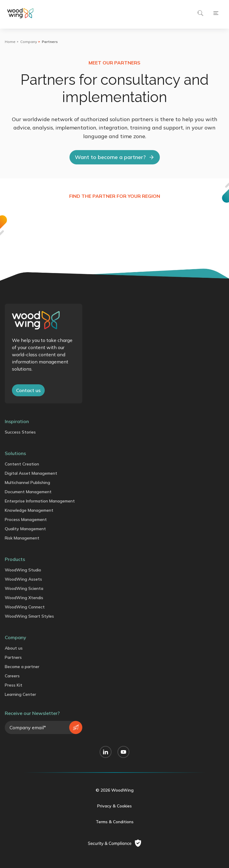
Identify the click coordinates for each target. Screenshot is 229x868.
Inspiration (17, 421)
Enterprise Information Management (40, 501)
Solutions (15, 453)
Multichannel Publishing (27, 482)
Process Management (26, 519)
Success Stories (20, 432)
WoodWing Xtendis (24, 598)
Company (29, 42)
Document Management (28, 492)
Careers (12, 676)
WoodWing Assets (23, 579)
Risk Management (22, 538)
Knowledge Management (29, 510)
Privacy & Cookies (114, 806)
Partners (13, 657)
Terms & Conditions (115, 822)
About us (14, 648)
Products (15, 559)
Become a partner (22, 667)
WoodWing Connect (25, 607)
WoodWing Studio (23, 570)
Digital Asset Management (31, 473)
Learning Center (20, 694)
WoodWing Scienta (24, 588)
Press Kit (14, 685)
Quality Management (25, 529)
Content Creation (22, 464)
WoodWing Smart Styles (29, 616)
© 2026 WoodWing (115, 790)
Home (10, 42)
